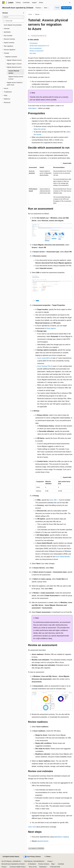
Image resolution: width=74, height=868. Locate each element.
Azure (30, 14)
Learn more (32, 827)
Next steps (33, 53)
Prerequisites (34, 43)
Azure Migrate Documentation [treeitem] (13, 25)
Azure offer (53, 500)
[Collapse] (24, 13)
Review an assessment (37, 51)
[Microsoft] (4, 3)
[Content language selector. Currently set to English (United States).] (11, 857)
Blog (53, 864)
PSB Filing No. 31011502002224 (34, 861)
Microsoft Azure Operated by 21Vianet (13, 864)
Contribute (61, 864)
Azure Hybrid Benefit (62, 557)
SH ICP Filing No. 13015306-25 (11, 861)
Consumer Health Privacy (17, 867)
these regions (51, 328)
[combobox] (13, 17)
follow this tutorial (40, 129)
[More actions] (71, 14)
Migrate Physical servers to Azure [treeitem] (16, 78)
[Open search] (70, 3)
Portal (57, 8)
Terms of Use (33, 867)
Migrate (37, 14)
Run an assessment (36, 48)
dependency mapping (61, 837)
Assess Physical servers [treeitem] (14, 72)
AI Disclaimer (32, 864)
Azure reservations (44, 358)
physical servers (43, 841)
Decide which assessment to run (39, 46)
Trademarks (42, 867)
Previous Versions (44, 864)
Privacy (50, 861)
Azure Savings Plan (44, 366)
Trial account (66, 8)
